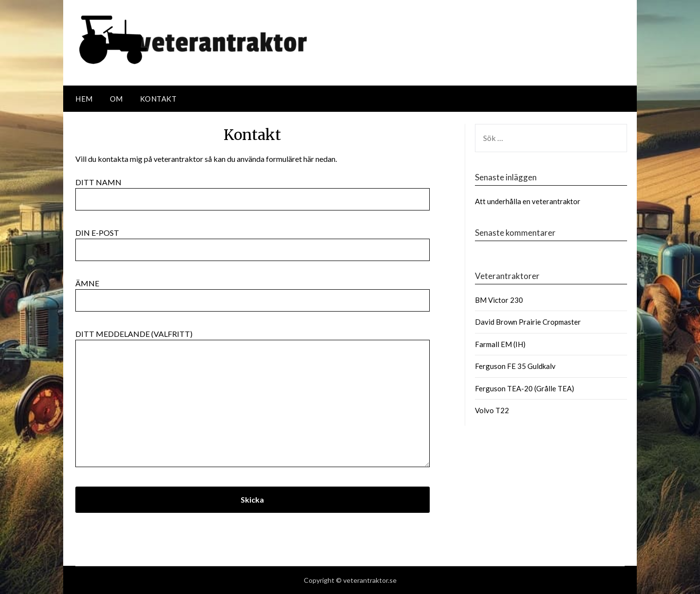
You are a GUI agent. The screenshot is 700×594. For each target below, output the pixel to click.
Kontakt (158, 99)
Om (116, 99)
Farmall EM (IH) (500, 344)
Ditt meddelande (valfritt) (253, 399)
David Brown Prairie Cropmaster (528, 322)
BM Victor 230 (499, 300)
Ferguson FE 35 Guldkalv (515, 366)
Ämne (253, 292)
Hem (84, 99)
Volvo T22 (492, 410)
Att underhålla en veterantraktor (528, 201)
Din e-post (253, 241)
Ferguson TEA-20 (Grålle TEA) (525, 388)
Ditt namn (253, 191)
